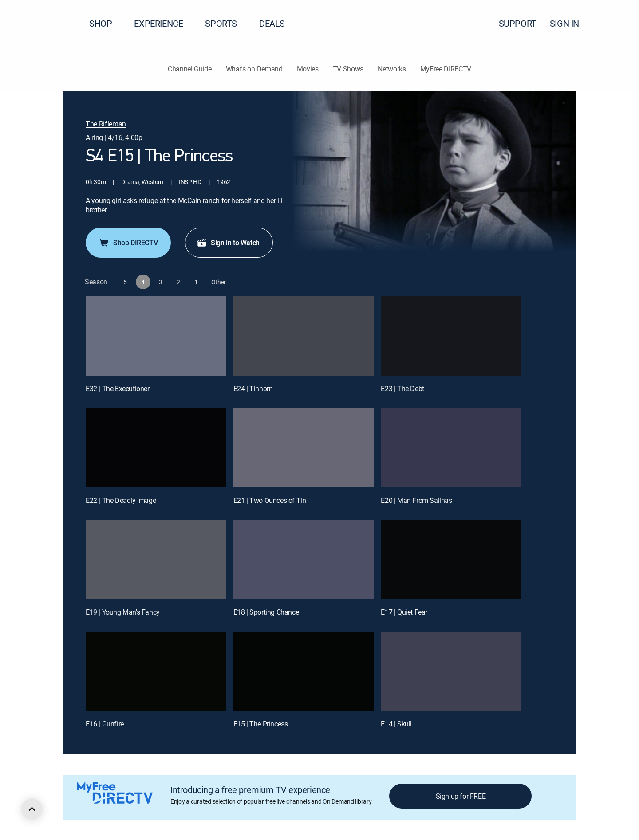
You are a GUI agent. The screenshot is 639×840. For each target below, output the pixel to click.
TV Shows (348, 69)
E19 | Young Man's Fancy (123, 612)
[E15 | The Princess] (304, 671)
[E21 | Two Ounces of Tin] (304, 448)
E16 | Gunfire (105, 724)
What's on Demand (254, 69)
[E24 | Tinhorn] (304, 336)
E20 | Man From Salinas (416, 500)
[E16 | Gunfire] (156, 671)
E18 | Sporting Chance (266, 612)
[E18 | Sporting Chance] (304, 560)
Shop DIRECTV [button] (127, 243)
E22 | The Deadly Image (121, 500)
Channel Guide (190, 69)
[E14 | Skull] (451, 671)
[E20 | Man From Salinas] (451, 448)
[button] (616, 24)
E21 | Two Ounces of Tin (270, 500)
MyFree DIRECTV (446, 69)
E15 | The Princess (261, 724)
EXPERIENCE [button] (164, 23)
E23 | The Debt (402, 389)
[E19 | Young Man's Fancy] (156, 560)
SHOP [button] (106, 23)
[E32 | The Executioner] (156, 336)
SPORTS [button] (226, 23)
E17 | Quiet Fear (404, 612)
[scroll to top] (32, 809)
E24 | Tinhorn (253, 389)
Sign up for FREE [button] (461, 796)
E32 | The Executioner (118, 389)
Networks (392, 69)
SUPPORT (518, 23)
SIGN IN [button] (570, 23)
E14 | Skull (396, 724)
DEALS (272, 23)
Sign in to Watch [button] (228, 243)
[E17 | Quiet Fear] (451, 560)
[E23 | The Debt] (451, 336)
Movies (308, 69)
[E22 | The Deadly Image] (156, 448)
